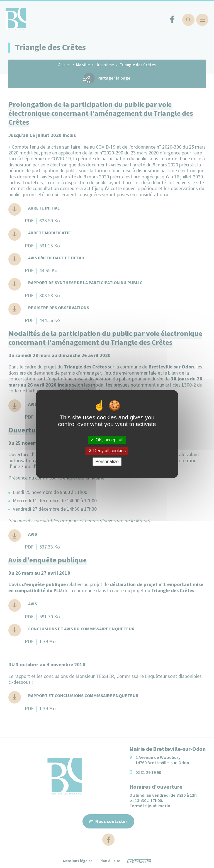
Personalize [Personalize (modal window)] (107, 462)
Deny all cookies (107, 451)
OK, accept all (107, 440)
